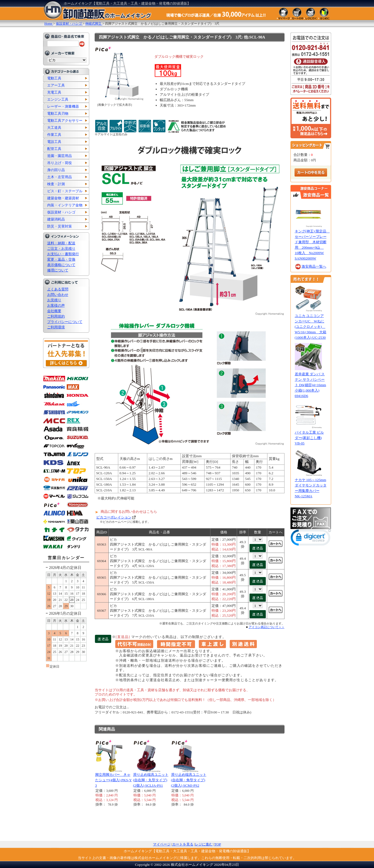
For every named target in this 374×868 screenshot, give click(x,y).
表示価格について (61, 265)
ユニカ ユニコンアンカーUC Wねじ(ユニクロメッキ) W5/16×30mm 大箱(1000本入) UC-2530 (311, 327)
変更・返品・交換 (61, 259)
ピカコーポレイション (114, 517)
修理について (58, 270)
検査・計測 (56, 184)
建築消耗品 (56, 219)
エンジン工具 (58, 99)
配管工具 (54, 149)
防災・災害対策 (60, 226)
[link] (311, 539)
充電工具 (54, 92)
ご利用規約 (56, 316)
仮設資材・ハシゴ (61, 212)
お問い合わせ (58, 295)
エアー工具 (56, 85)
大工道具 (54, 128)
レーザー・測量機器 (63, 106)
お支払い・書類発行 (63, 254)
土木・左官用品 (60, 177)
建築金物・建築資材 (63, 198)
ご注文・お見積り (61, 249)
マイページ (162, 844)
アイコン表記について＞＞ (267, 627)
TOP (218, 844)
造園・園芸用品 (60, 156)
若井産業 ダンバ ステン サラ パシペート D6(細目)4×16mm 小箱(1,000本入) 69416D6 (311, 385)
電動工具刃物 (58, 113)
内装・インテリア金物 (65, 205)
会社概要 (54, 311)
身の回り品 (56, 170)
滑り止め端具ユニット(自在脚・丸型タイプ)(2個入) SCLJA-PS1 (151, 780)
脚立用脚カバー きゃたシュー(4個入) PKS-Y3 (114, 780)
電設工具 (54, 142)
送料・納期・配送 (61, 243)
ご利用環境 (56, 327)
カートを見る (183, 844)
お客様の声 (56, 305)
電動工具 (54, 78)
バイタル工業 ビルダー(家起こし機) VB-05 (309, 438)
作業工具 (54, 135)
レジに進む (204, 844)
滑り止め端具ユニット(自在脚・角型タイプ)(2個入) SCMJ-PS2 (189, 780)
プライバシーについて (65, 322)
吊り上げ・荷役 (60, 163)
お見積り (54, 300)
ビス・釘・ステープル (65, 191)
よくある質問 (58, 289)
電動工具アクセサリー (65, 121)
